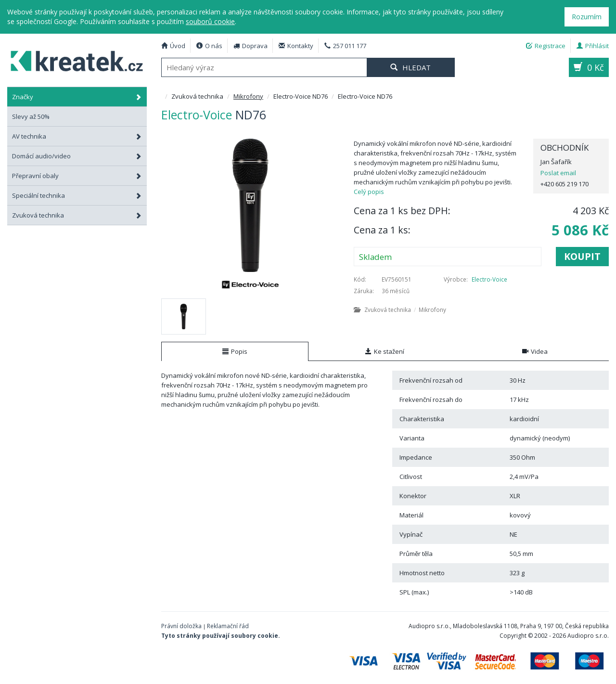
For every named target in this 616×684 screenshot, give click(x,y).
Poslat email (558, 173)
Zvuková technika (77, 215)
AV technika (77, 136)
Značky (77, 97)
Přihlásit (593, 46)
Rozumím (587, 17)
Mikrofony (248, 96)
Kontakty (296, 46)
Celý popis (369, 192)
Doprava (250, 46)
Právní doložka (181, 626)
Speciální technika (77, 195)
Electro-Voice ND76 (72, 60)
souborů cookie (210, 21)
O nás (209, 46)
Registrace (546, 46)
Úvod (173, 46)
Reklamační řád (228, 626)
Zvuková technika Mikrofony (400, 310)
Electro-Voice (489, 279)
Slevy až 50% (31, 116)
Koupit (582, 256)
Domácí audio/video (77, 156)
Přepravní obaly (77, 176)
